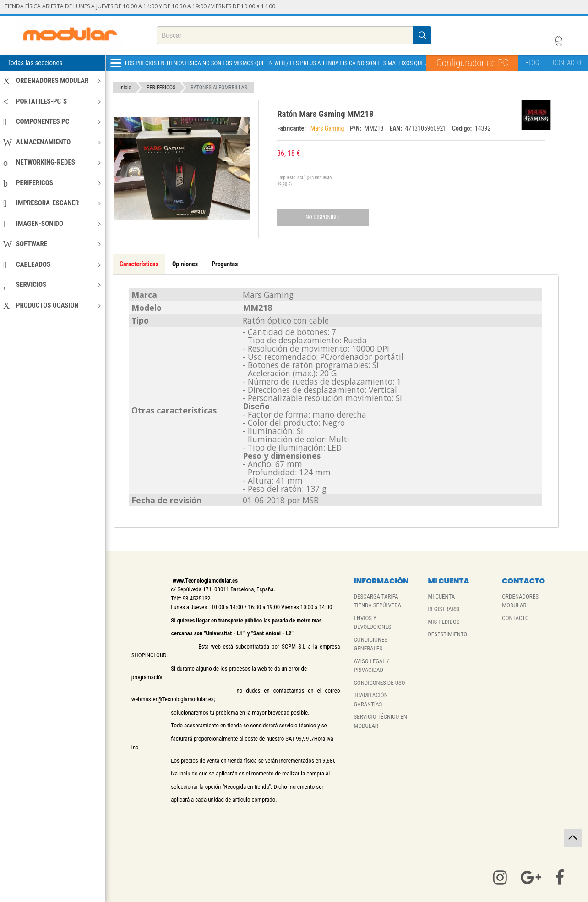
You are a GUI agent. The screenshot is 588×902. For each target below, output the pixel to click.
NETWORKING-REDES (52, 162)
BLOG (532, 63)
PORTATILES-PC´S (52, 101)
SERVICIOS (52, 285)
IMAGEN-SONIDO (52, 224)
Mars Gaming (328, 128)
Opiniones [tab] (185, 264)
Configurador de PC (472, 63)
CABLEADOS (52, 264)
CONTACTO (567, 63)
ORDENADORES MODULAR (52, 81)
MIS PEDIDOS (444, 622)
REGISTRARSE (444, 609)
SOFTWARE (52, 244)
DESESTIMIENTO (447, 634)
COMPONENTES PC (52, 121)
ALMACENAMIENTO (52, 142)
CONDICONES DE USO (380, 683)
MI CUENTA (441, 597)
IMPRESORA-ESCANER (52, 203)
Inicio (125, 88)
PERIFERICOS (52, 183)
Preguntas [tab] (225, 264)
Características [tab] (139, 264)
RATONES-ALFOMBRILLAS (219, 88)
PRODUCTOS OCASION (52, 305)
